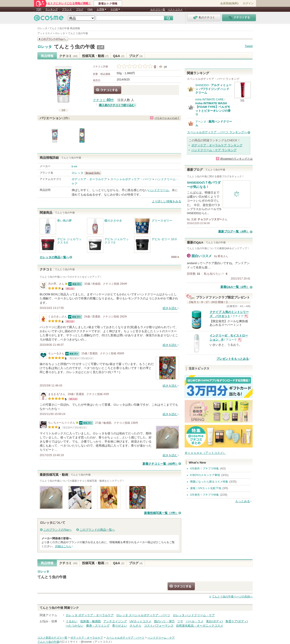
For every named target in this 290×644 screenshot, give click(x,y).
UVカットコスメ (140, 621)
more (174, 256)
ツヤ (180, 621)
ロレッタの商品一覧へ (54, 257)
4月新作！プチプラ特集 (204, 469)
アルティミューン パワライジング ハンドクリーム (213, 89)
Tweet (249, 46)
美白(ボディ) (214, 621)
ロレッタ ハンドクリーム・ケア (194, 615)
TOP (39, 9)
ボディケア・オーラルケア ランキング (217, 145)
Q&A (90, 9)
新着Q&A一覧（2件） (235, 287)
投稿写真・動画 (95, 56)
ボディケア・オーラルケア (89, 179)
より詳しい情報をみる (167, 201)
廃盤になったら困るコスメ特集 (209, 482)
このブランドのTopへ (57, 530)
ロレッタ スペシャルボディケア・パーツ (143, 615)
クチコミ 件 (103, 100)
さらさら (135, 626)
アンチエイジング (115, 621)
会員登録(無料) (229, 3)
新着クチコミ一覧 (160, 464)
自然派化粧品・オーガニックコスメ (200, 626)
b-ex (74, 166)
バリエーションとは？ (167, 118)
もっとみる (243, 501)
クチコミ (68, 56)
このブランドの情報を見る (53, 39)
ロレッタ (45, 47)
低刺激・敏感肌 (91, 621)
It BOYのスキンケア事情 (205, 475)
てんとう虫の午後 (74, 47)
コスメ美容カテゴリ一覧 (52, 638)
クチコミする (108, 90)
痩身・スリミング (98, 626)
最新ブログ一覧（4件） (234, 231)
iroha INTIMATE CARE (209, 99)
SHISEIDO (202, 85)
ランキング (52, 9)
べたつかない (75, 626)
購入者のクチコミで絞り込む (117, 105)
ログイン (248, 3)
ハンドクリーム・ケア (161, 638)
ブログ (80, 9)
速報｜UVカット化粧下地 (206, 488)
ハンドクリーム (158, 190)
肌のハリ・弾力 (164, 621)
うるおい (72, 621)
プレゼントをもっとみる (233, 359)
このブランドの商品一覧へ (97, 530)
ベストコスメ (175, 9)
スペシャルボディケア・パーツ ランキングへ (217, 132)
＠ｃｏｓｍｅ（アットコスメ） (205, 453)
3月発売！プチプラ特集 (204, 495)
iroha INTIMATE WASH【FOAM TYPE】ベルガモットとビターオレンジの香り (213, 109)
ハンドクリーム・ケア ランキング (214, 150)
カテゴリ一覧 (158, 9)
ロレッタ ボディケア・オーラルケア (90, 615)
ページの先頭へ (232, 597)
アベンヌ (201, 122)
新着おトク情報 (108, 4)
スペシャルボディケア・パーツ (131, 179)
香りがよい (120, 626)
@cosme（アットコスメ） (97, 642)
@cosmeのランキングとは (236, 159)
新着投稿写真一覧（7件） (161, 513)
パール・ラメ (195, 621)
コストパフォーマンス (159, 626)
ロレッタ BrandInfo (94, 173)
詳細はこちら (63, 546)
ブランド (67, 9)
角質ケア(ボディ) (237, 621)
